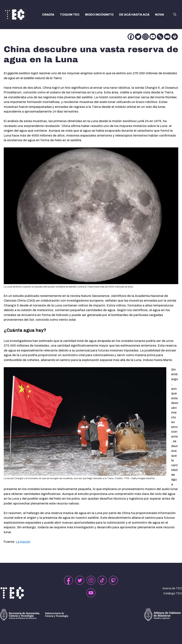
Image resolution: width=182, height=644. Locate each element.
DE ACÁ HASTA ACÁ (134, 15)
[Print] (175, 37)
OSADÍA (48, 15)
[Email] (167, 37)
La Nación (23, 542)
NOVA (160, 15)
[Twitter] (138, 37)
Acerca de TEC (172, 588)
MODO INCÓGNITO (99, 15)
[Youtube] (153, 37)
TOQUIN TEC (70, 15)
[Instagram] (145, 37)
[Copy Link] (160, 37)
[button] (175, 15)
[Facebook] (131, 37)
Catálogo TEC (173, 593)
